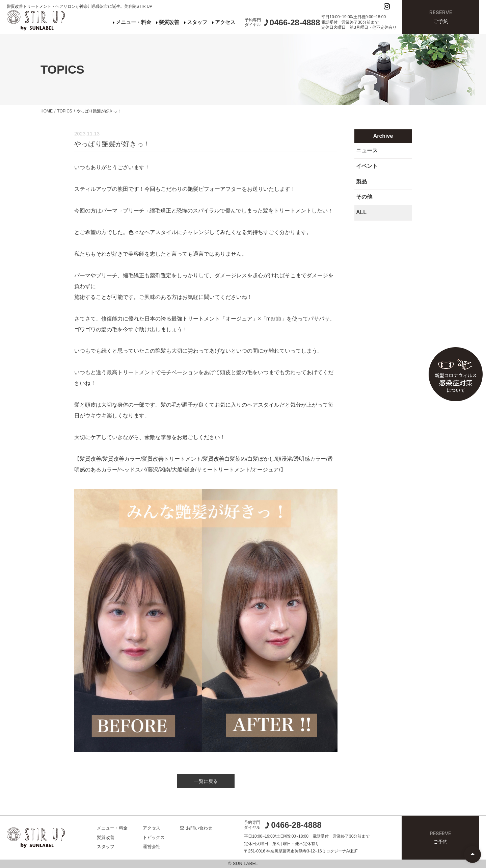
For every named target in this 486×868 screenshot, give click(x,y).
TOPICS (64, 111)
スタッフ (196, 22)
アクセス (224, 22)
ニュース (367, 150)
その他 (364, 197)
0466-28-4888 (293, 825)
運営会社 (152, 847)
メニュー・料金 (132, 22)
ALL (361, 212)
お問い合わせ (196, 828)
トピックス (154, 837)
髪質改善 (168, 22)
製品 (361, 182)
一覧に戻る (206, 781)
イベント (367, 166)
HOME (47, 111)
